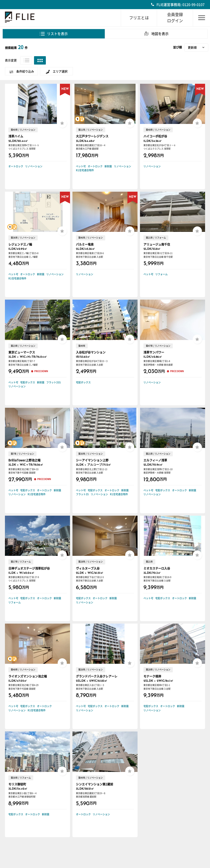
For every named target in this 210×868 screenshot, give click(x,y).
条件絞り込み (25, 71)
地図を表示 (160, 34)
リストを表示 (57, 34)
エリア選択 (60, 71)
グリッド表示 (40, 60)
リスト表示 (26, 60)
